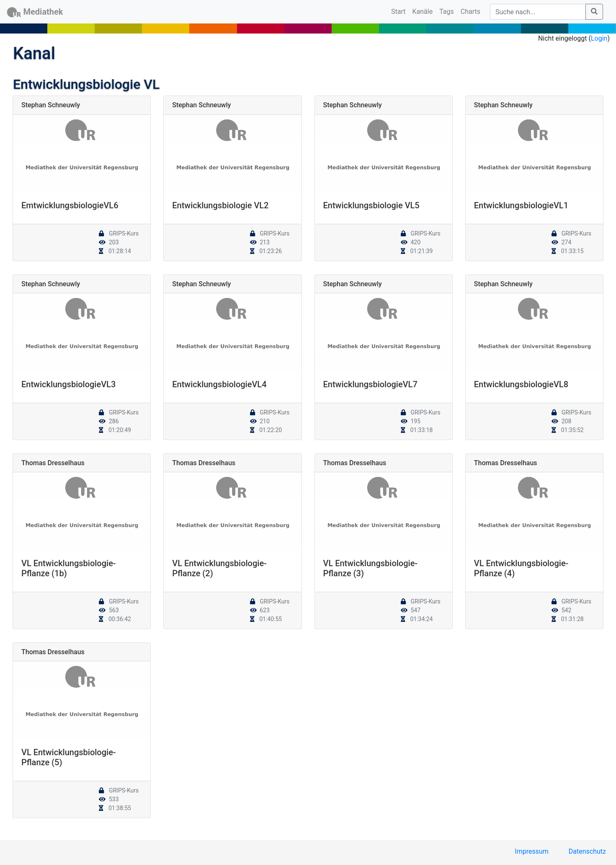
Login (599, 38)
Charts (470, 12)
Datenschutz (587, 851)
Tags (447, 12)
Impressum (532, 851)
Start (400, 11)
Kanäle (423, 12)
